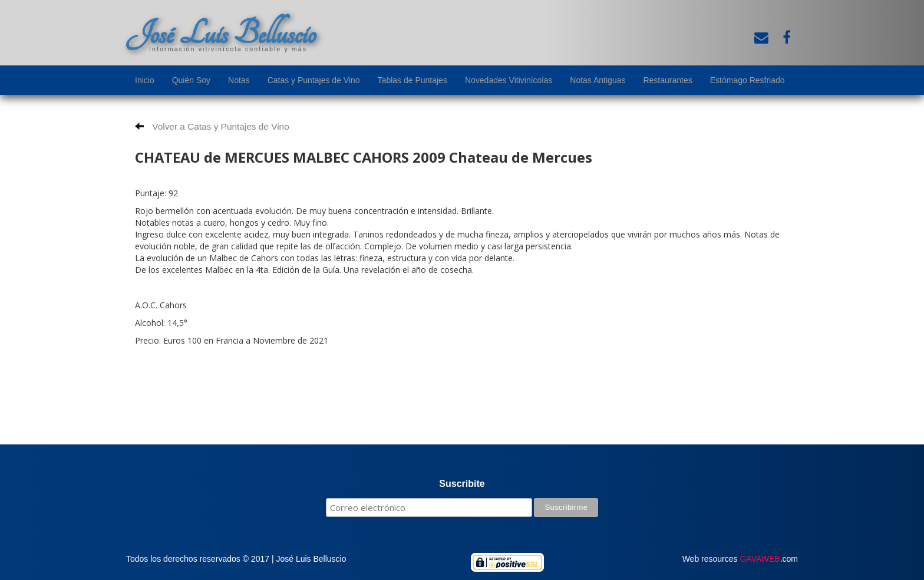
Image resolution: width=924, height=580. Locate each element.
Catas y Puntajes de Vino (314, 80)
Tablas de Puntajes (412, 80)
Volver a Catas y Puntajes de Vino (212, 126)
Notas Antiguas (598, 80)
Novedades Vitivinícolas (509, 80)
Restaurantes (667, 80)
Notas (239, 80)
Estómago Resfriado (748, 80)
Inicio (145, 80)
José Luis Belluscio (221, 34)
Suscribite (462, 484)
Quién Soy (191, 80)
